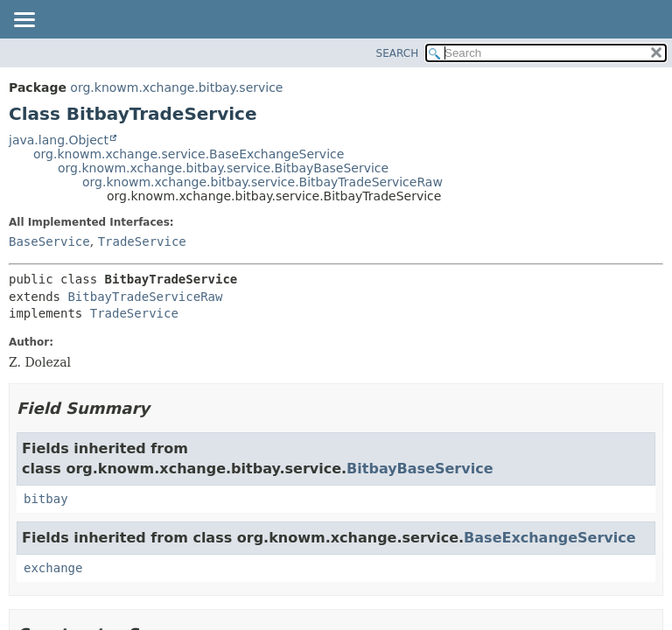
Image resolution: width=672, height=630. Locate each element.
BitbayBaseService (420, 469)
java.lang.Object (59, 140)
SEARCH (398, 53)
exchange (53, 568)
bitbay (46, 499)
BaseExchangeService (550, 538)
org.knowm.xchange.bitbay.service (176, 87)
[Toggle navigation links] (24, 21)
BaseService (49, 241)
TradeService (142, 241)
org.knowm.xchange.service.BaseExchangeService (189, 154)
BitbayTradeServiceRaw (145, 297)
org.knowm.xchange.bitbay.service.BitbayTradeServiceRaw (262, 182)
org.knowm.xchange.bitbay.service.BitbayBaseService (223, 168)
